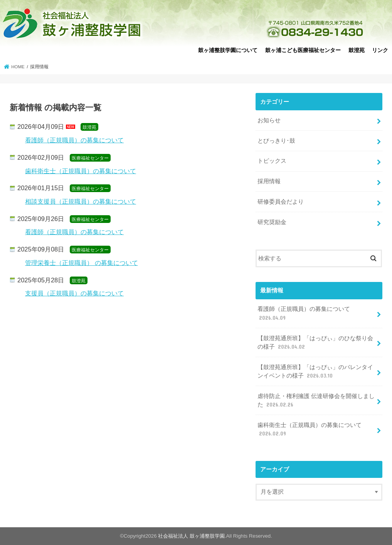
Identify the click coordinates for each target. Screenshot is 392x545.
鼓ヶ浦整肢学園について (228, 50)
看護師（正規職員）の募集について (74, 140)
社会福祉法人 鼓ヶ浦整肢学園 (191, 536)
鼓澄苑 (357, 50)
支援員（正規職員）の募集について (74, 293)
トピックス (272, 161)
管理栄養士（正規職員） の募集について (82, 263)
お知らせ (269, 120)
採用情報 (269, 181)
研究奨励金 (272, 222)
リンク (380, 50)
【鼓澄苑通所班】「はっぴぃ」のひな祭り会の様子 (315, 343)
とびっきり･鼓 (276, 141)
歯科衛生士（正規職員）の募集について (81, 171)
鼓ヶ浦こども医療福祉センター (303, 50)
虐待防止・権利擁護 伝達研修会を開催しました (316, 401)
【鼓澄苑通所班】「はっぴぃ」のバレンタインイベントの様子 (315, 372)
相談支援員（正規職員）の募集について (81, 201)
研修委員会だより (281, 202)
